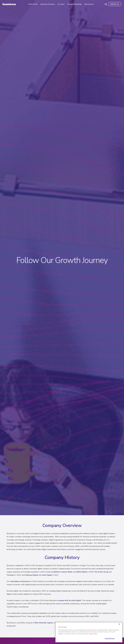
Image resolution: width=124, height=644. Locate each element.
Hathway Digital (32, 575)
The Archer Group (101, 572)
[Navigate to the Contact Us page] (115, 4)
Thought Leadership (75, 4)
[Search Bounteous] (106, 4)
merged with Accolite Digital (70, 600)
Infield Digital (82, 572)
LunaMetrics (56, 572)
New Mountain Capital (44, 623)
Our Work (62, 4)
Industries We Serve (48, 4)
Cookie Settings (110, 639)
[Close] (119, 624)
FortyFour (11, 575)
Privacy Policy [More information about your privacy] (93, 634)
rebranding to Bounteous (20, 581)
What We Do (34, 4)
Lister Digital (47, 575)
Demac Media (67, 572)
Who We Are (90, 4)
